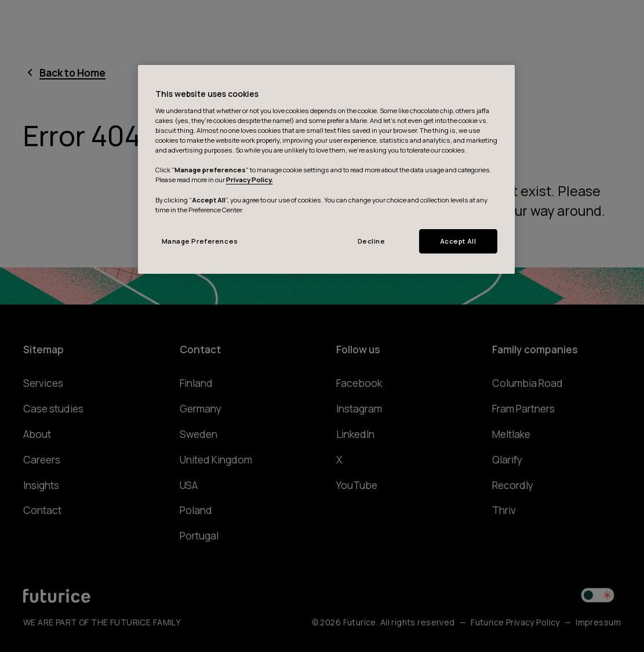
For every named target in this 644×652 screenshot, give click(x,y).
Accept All (458, 241)
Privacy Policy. (250, 180)
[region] (326, 169)
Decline (372, 241)
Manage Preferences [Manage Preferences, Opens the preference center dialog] (200, 241)
